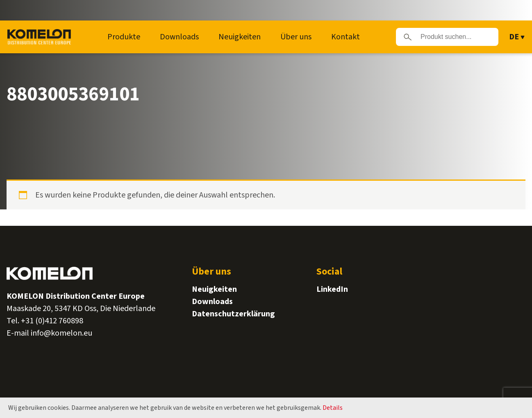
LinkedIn (332, 289)
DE (514, 37)
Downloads (179, 37)
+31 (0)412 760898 (52, 321)
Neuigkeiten (240, 37)
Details (333, 408)
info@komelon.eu (61, 333)
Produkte (124, 37)
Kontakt (346, 37)
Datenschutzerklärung (233, 314)
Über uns (296, 37)
